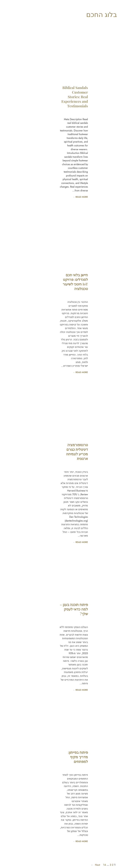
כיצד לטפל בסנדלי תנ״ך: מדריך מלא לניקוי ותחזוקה (89, 120)
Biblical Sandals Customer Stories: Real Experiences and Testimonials (29, 97)
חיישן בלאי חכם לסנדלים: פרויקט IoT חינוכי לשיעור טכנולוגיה (30, 282)
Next (50, 865)
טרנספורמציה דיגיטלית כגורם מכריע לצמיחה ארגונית (32, 452)
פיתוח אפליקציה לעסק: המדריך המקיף (91, 761)
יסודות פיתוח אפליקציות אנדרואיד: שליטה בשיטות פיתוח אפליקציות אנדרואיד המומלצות (90, 448)
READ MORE (95, 197)
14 (59, 865)
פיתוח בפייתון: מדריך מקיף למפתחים (33, 757)
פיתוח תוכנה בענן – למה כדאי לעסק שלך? (29, 609)
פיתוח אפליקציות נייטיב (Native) (90, 611)
